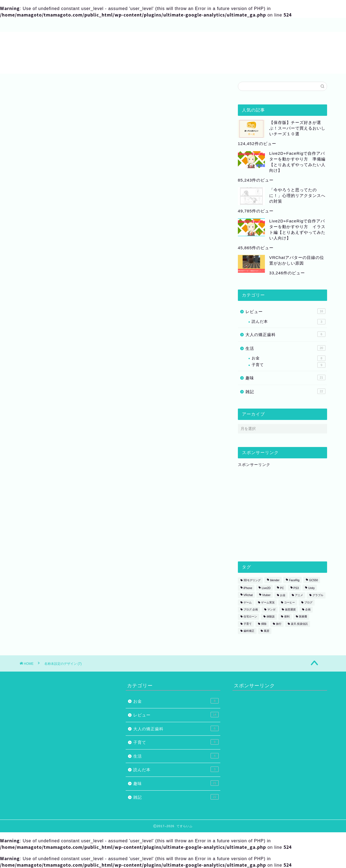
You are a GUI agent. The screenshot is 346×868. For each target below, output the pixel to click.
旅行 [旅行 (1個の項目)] (279, 624)
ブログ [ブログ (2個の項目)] (308, 602)
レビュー (285, 311)
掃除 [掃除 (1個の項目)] (264, 624)
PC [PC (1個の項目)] (282, 588)
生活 (285, 348)
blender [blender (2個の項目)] (275, 581)
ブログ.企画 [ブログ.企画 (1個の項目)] (251, 609)
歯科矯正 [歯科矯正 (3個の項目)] (249, 631)
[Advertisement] (278, 513)
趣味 (285, 377)
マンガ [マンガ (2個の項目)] (271, 609)
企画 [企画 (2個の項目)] (308, 609)
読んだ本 (289, 322)
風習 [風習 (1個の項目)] (267, 631)
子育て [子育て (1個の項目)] (248, 624)
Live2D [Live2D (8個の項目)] (266, 588)
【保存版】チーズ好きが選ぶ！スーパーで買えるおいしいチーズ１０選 (297, 128)
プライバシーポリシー (159, 25)
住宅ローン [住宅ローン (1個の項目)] (250, 617)
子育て (289, 365)
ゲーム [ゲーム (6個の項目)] (248, 602)
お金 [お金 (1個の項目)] (283, 595)
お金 (289, 358)
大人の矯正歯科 (285, 334)
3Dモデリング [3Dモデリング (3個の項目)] (252, 581)
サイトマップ (76, 25)
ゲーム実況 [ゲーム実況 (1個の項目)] (268, 602)
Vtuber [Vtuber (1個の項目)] (266, 595)
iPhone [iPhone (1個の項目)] (248, 588)
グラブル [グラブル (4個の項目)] (318, 595)
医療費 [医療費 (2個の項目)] (303, 617)
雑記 (285, 391)
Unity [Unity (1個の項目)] (311, 588)
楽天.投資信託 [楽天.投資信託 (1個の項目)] (299, 624)
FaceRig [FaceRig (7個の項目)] (294, 581)
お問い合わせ (114, 25)
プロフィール (38, 25)
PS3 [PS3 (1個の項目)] (296, 588)
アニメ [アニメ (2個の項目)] (299, 595)
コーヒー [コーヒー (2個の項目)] (290, 602)
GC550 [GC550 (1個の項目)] (313, 581)
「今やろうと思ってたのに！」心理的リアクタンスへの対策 (297, 195)
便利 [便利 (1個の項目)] (287, 617)
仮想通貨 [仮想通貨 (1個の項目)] (290, 609)
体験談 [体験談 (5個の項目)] (271, 617)
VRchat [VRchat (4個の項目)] (248, 595)
